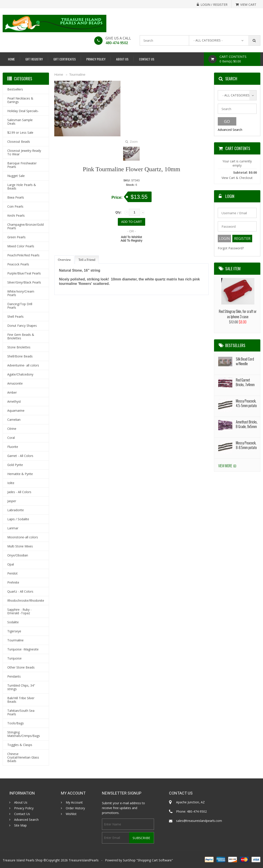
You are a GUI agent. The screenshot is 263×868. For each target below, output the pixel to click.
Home (11, 59)
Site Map (20, 825)
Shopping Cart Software (155, 860)
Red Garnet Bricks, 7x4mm (245, 382)
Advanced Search (230, 130)
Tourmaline (77, 74)
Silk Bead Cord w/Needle (245, 361)
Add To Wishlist (131, 237)
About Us (122, 59)
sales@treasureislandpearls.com (199, 821)
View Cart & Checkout (237, 178)
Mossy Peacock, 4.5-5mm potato (246, 403)
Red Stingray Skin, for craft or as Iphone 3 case (238, 314)
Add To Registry (132, 240)
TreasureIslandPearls (84, 860)
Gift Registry (34, 59)
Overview (64, 260)
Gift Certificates (65, 59)
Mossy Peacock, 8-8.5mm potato (246, 445)
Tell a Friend (87, 260)
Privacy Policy (96, 59)
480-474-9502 (117, 43)
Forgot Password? (231, 248)
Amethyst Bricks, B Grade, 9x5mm (247, 424)
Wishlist (71, 814)
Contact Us (147, 59)
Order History (75, 808)
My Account (74, 802)
